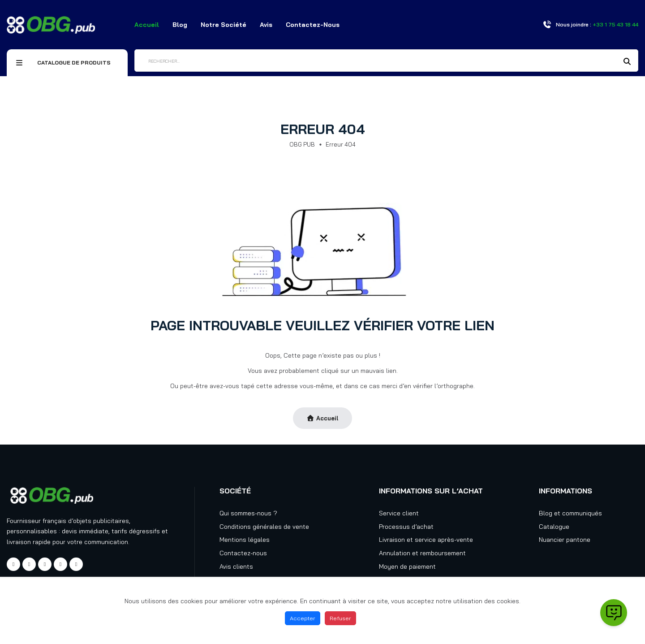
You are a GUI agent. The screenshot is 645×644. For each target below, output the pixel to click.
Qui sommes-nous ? (248, 513)
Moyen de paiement (407, 566)
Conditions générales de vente (264, 527)
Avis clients (236, 566)
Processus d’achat (406, 527)
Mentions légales (245, 540)
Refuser (340, 618)
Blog (180, 25)
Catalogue (554, 527)
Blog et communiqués (570, 513)
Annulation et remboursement (422, 553)
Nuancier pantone (565, 540)
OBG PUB (302, 144)
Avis (266, 25)
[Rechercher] (386, 61)
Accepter (303, 618)
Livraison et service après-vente (426, 540)
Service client (399, 513)
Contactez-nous (313, 25)
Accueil (147, 25)
